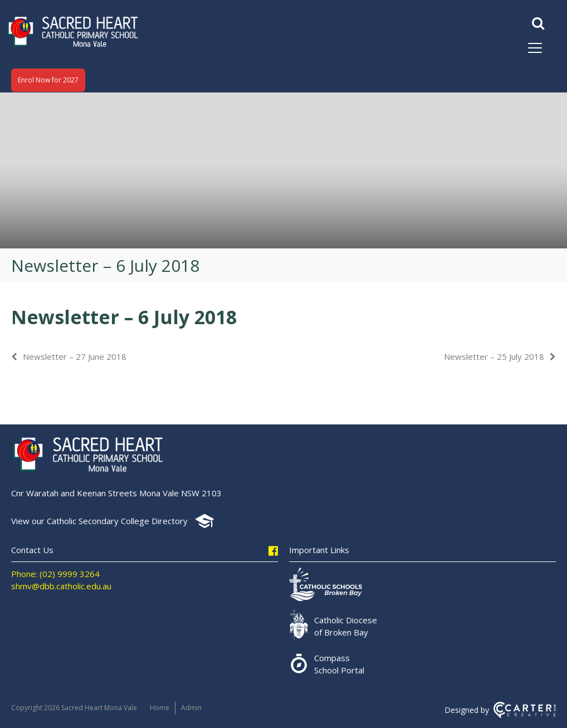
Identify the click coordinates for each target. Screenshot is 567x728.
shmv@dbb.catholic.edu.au (61, 586)
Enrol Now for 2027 (48, 80)
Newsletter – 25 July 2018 (494, 356)
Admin (191, 708)
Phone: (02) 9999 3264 (55, 574)
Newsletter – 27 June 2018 (75, 356)
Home (160, 708)
